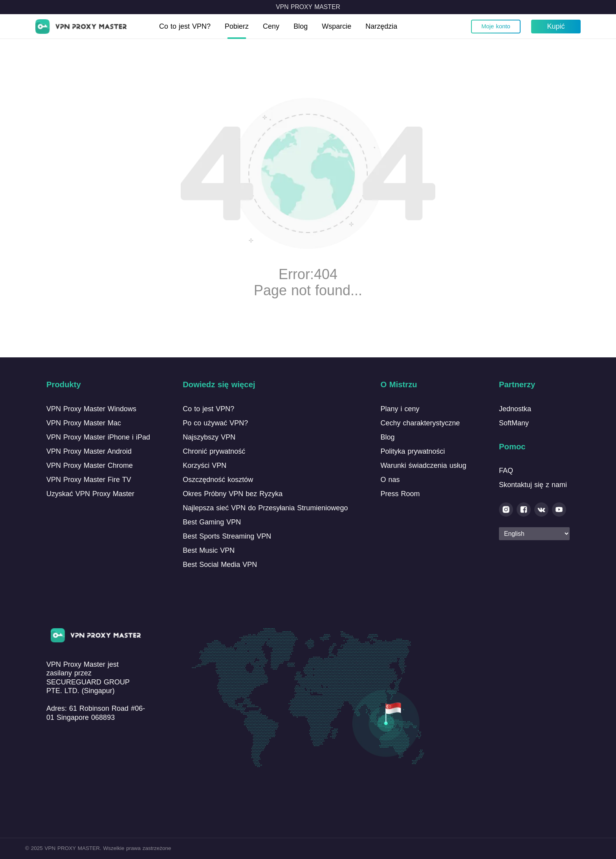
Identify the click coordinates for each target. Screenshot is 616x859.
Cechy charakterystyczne (420, 423)
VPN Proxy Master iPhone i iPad (98, 437)
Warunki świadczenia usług (423, 465)
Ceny (271, 26)
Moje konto (496, 26)
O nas (390, 480)
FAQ (506, 471)
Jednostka (515, 409)
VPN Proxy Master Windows (91, 409)
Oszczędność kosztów (218, 480)
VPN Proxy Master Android (89, 451)
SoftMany (514, 423)
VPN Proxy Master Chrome (90, 465)
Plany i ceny (400, 409)
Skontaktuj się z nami (533, 485)
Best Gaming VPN (212, 522)
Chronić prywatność (214, 451)
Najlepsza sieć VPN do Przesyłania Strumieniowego (265, 508)
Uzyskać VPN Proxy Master (90, 494)
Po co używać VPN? (215, 423)
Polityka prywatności (412, 451)
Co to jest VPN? (185, 26)
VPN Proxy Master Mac (84, 423)
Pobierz (237, 26)
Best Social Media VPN (220, 565)
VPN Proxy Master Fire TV (89, 480)
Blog (301, 26)
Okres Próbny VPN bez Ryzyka (233, 494)
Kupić (556, 26)
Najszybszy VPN (209, 437)
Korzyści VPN (204, 465)
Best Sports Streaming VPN (227, 536)
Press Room (400, 494)
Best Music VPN (209, 550)
